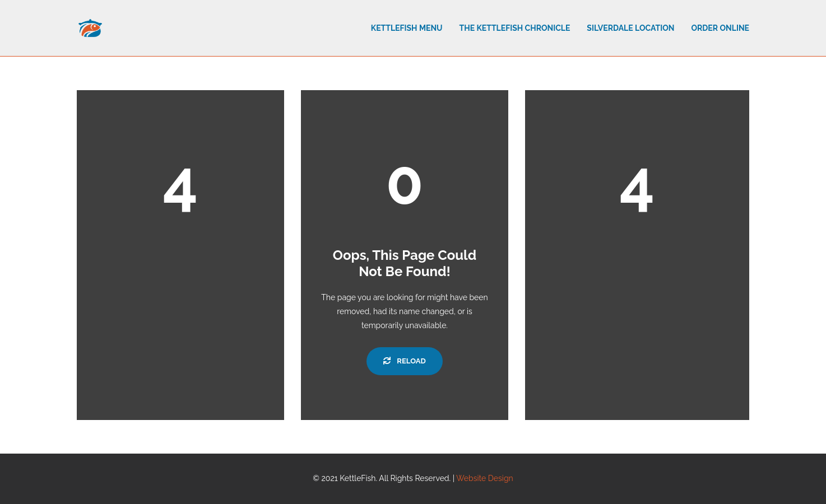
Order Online (720, 28)
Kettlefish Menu (407, 28)
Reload (404, 361)
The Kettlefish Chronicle (515, 28)
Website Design (485, 478)
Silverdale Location (630, 28)
